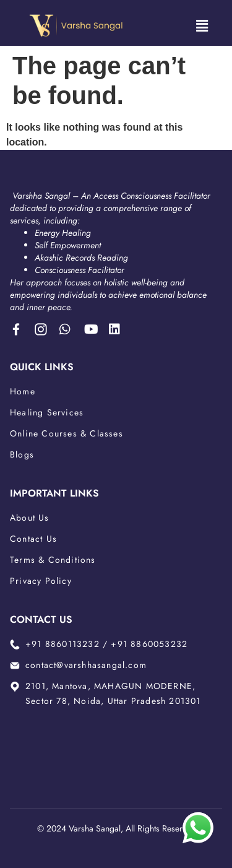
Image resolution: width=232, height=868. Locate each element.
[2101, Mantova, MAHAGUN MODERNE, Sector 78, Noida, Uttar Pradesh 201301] (116, 749)
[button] (202, 26)
